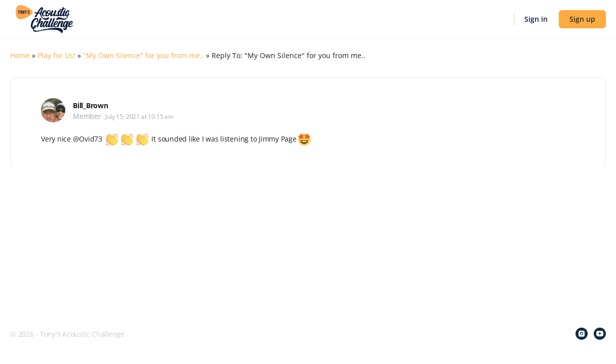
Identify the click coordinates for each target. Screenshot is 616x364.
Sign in (536, 19)
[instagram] (582, 334)
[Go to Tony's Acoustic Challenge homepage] (44, 18)
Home (20, 55)
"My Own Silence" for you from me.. (143, 55)
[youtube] (600, 334)
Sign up (582, 19)
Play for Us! (56, 55)
